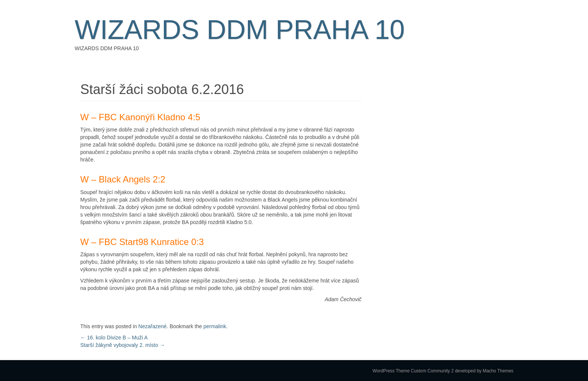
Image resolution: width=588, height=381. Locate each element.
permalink (215, 326)
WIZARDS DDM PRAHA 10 (240, 30)
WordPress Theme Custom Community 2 (413, 371)
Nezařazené (153, 326)
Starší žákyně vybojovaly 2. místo (123, 345)
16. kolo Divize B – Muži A (114, 338)
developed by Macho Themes (484, 371)
